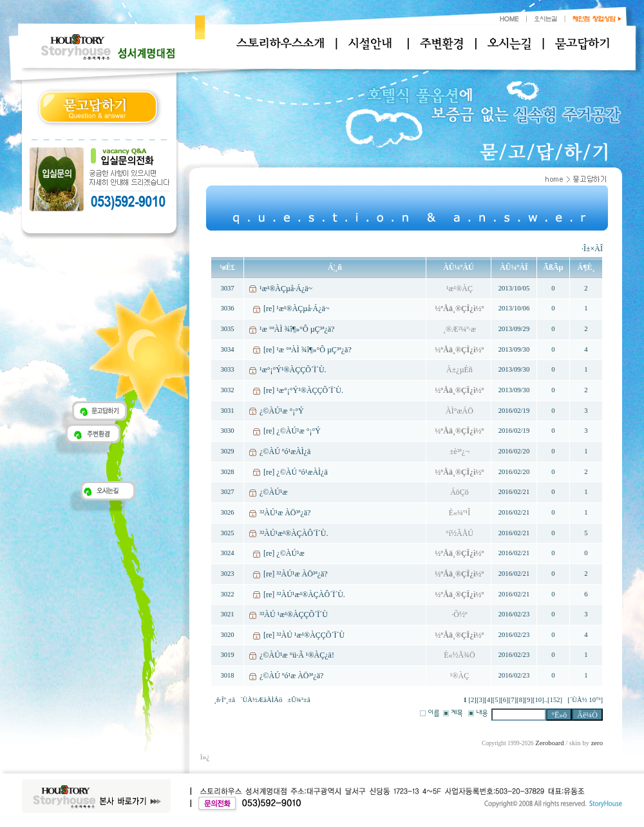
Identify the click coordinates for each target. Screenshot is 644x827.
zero (597, 743)
